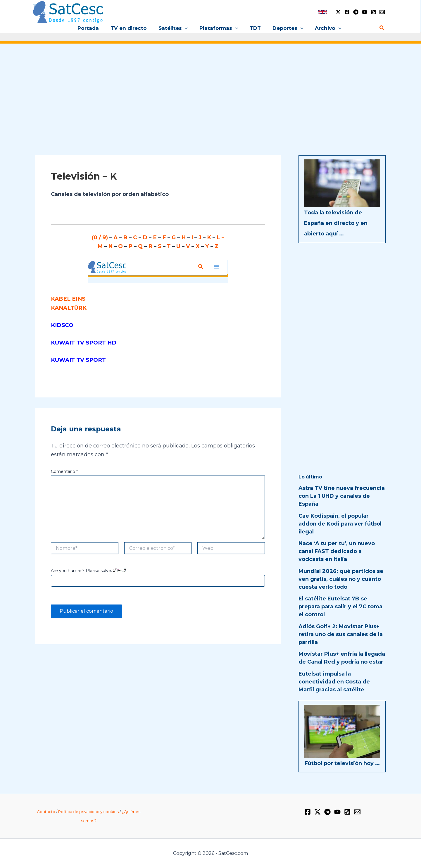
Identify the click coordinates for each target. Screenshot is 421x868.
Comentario (64, 469)
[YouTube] (365, 12)
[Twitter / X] (338, 12)
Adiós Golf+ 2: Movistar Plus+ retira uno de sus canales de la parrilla (341, 634)
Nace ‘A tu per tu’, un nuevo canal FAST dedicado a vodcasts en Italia (337, 551)
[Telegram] (356, 12)
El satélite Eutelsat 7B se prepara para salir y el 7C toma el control (340, 607)
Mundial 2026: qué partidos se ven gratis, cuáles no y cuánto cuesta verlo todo (341, 579)
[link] (323, 12)
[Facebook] (347, 12)
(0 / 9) (102, 237)
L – (219, 237)
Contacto (46, 812)
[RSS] (373, 12)
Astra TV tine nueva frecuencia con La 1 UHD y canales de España (342, 496)
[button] (187, 28)
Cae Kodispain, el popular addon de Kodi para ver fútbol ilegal (340, 524)
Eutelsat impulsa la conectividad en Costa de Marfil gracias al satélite (334, 682)
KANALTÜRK (68, 307)
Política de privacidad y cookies (88, 812)
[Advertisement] (210, 93)
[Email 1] (382, 12)
